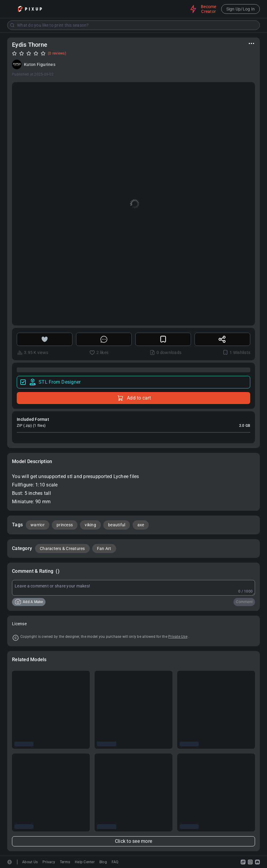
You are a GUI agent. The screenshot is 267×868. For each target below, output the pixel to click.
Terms (65, 862)
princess (65, 525)
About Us (30, 862)
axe (141, 525)
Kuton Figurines (40, 64)
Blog (103, 862)
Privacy (49, 862)
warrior (38, 525)
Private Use (178, 637)
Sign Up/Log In (241, 9)
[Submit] (12, 25)
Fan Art (104, 548)
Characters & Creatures (62, 548)
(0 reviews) (57, 53)
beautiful (117, 525)
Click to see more (133, 841)
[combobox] (133, 25)
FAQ (115, 862)
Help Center (85, 862)
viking (90, 525)
